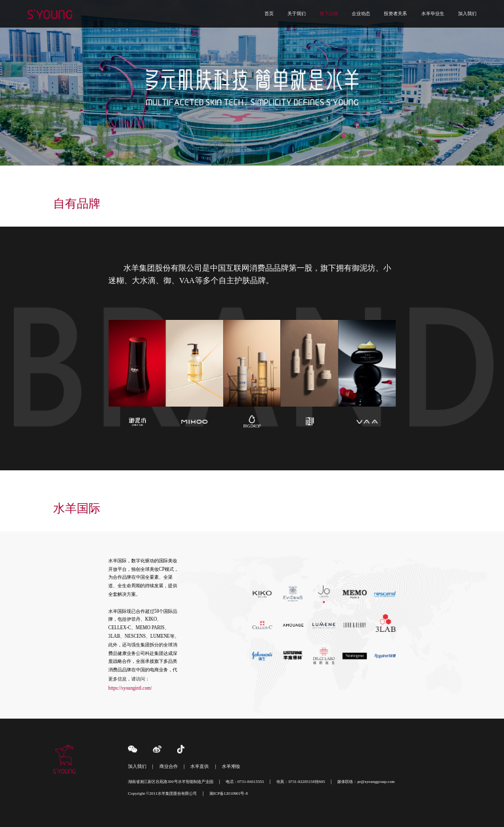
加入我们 (467, 14)
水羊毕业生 (433, 14)
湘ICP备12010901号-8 (229, 793)
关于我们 (297, 14)
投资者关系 (395, 14)
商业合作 (169, 767)
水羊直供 (199, 767)
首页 (269, 14)
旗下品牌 (329, 14)
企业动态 (361, 14)
